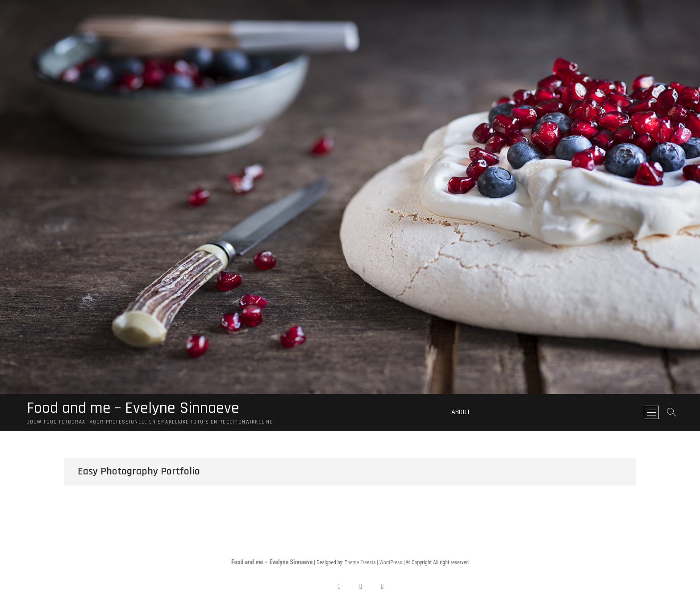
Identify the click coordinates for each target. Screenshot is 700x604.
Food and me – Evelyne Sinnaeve (133, 408)
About (461, 412)
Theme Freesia (360, 562)
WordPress (391, 562)
